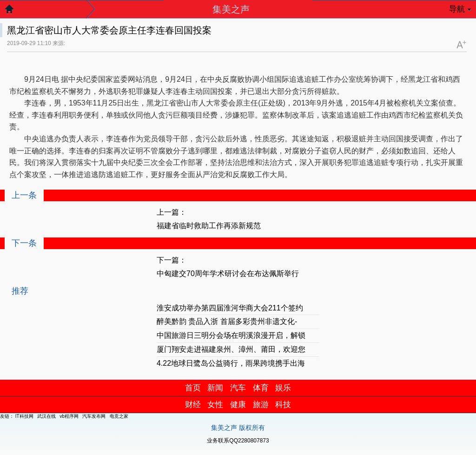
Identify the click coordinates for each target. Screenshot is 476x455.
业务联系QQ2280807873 (238, 441)
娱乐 (283, 388)
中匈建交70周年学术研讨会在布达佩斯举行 (228, 274)
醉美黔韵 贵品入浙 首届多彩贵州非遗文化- (227, 321)
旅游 (261, 405)
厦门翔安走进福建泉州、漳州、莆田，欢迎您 (231, 349)
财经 (193, 405)
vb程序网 (69, 416)
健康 (238, 405)
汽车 (238, 388)
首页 (193, 388)
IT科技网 (24, 416)
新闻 (215, 388)
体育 (261, 388)
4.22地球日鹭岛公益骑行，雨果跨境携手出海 (231, 363)
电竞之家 (119, 416)
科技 (283, 405)
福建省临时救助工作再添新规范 (209, 226)
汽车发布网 (94, 416)
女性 (215, 405)
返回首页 (14, 12)
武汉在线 (46, 416)
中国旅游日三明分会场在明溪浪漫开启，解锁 (231, 335)
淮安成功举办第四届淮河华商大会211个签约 (230, 308)
